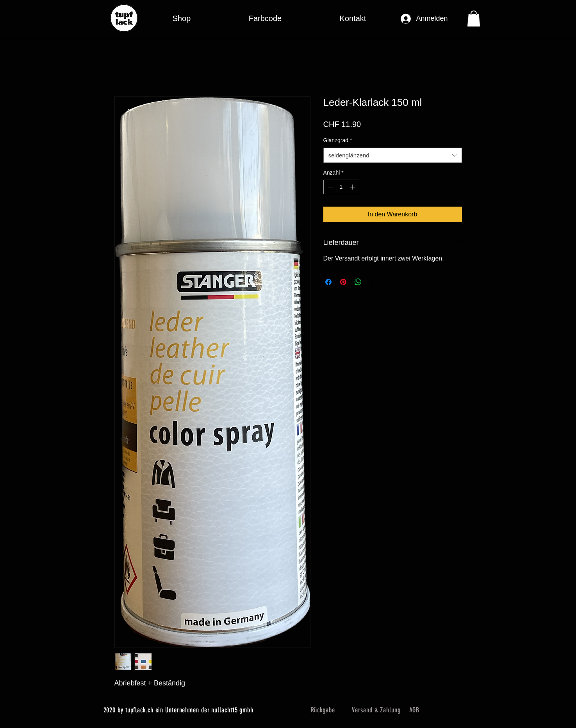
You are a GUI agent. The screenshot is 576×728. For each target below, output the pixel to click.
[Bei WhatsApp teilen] (358, 282)
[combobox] (393, 155)
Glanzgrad (338, 140)
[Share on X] (373, 282)
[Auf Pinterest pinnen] (343, 282)
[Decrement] (329, 187)
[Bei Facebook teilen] (328, 282)
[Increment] (353, 187)
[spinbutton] (341, 187)
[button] (265, 19)
